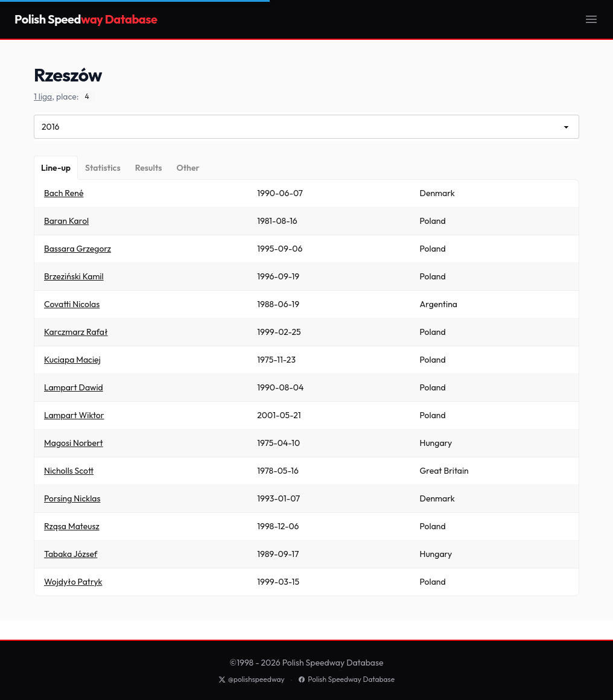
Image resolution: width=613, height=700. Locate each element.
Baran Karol (66, 221)
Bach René (64, 193)
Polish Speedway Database (346, 679)
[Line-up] (56, 168)
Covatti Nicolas (72, 304)
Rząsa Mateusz (72, 526)
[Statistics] (103, 168)
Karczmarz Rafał (76, 332)
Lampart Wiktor (74, 415)
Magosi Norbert (74, 443)
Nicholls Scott (69, 471)
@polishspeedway (252, 679)
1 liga (43, 97)
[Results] (149, 168)
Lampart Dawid (74, 387)
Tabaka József (71, 554)
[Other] (188, 168)
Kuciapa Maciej (72, 360)
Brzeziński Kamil (74, 276)
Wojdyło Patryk (73, 582)
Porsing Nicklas (72, 498)
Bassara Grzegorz (78, 249)
